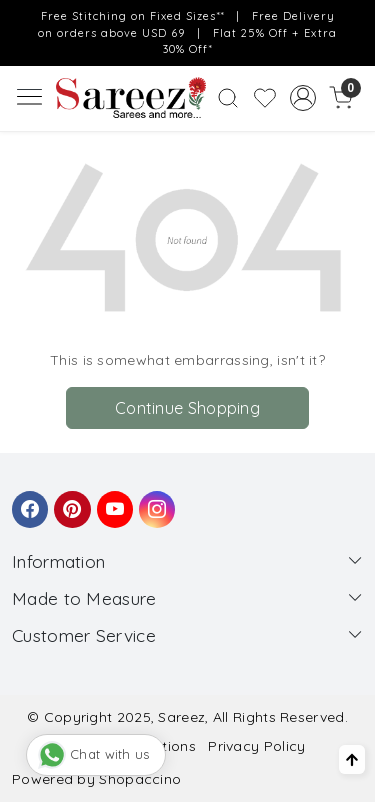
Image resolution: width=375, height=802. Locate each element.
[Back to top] (352, 759)
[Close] (353, 21)
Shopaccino (140, 779)
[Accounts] (302, 98)
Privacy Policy (256, 746)
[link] (228, 98)
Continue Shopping (187, 408)
